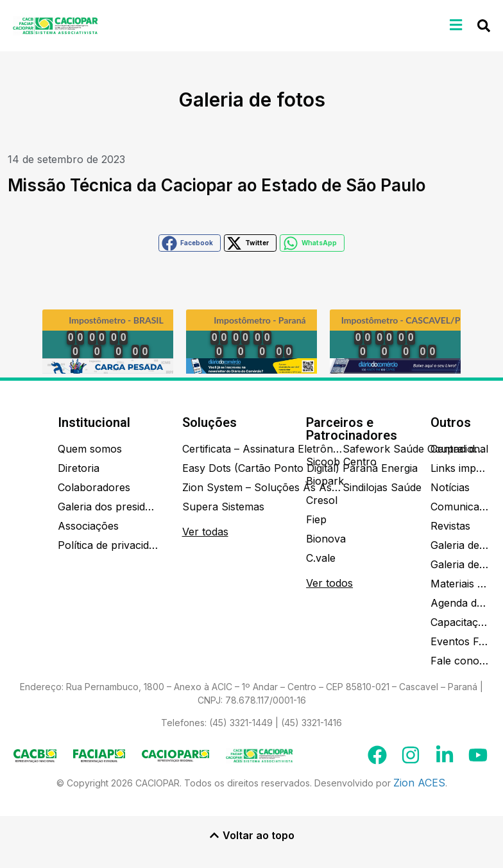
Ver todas (205, 532)
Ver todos (329, 583)
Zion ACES (419, 783)
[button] (456, 25)
